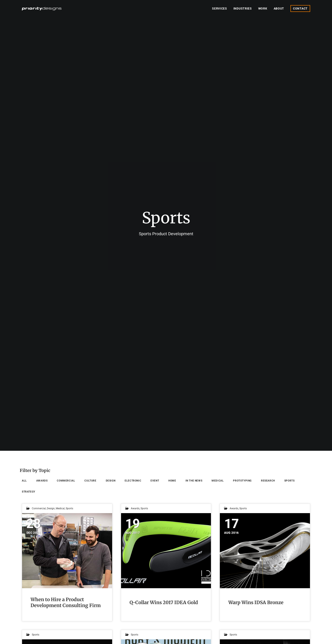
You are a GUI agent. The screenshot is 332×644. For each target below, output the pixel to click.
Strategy (29, 492)
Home (172, 481)
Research (268, 481)
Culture (90, 481)
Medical (218, 481)
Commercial (66, 481)
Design (111, 481)
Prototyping (242, 481)
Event (155, 481)
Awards (42, 481)
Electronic (133, 481)
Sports (289, 481)
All (24, 481)
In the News (194, 481)
